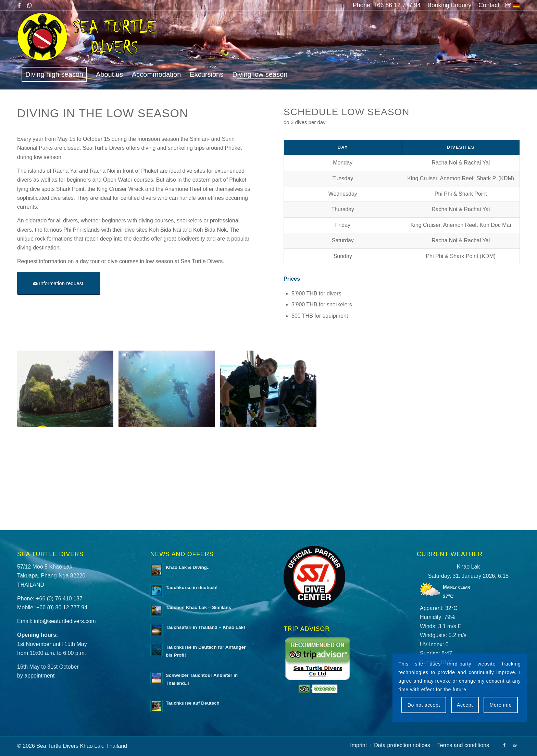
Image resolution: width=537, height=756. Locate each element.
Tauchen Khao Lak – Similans (198, 607)
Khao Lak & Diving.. (188, 567)
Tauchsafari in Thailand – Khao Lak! (205, 627)
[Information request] (59, 283)
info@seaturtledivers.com (65, 621)
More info (501, 705)
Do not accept (424, 705)
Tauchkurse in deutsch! (192, 588)
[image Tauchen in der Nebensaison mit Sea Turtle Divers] (68, 391)
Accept (465, 705)
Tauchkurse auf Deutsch (193, 703)
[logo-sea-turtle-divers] (88, 38)
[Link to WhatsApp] (29, 5)
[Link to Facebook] (19, 5)
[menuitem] (449, 5)
